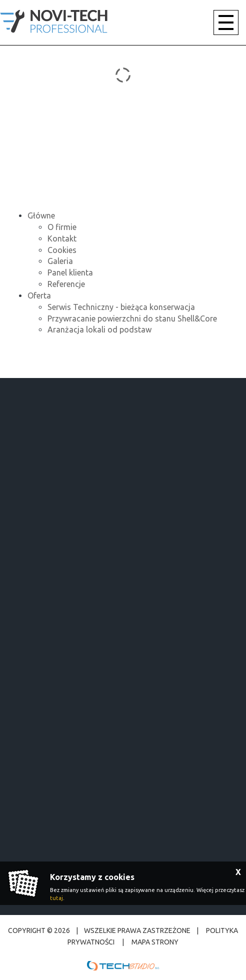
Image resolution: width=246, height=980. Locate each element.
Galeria (60, 261)
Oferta (39, 295)
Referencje (66, 284)
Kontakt (62, 238)
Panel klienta (70, 272)
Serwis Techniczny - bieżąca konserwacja (121, 307)
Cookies (62, 250)
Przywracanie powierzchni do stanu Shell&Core (132, 318)
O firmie (62, 227)
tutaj (56, 898)
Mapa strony (154, 942)
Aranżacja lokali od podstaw (99, 329)
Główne (41, 215)
